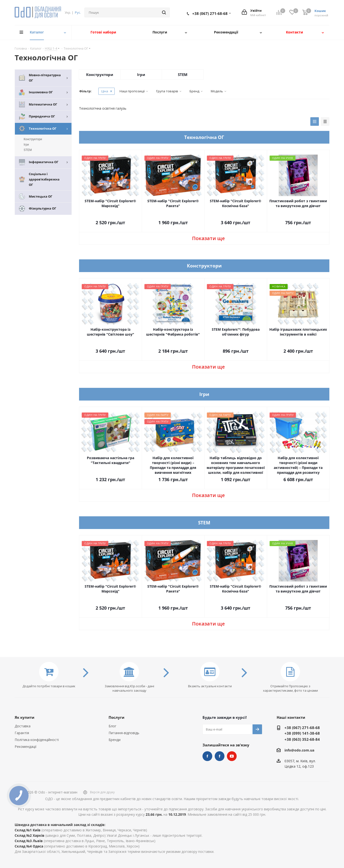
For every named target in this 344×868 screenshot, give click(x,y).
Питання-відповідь (124, 733)
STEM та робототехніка (207, 756)
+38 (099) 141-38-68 (302, 733)
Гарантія (22, 733)
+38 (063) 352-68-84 (302, 739)
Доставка (23, 726)
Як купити (25, 717)
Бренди (115, 740)
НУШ (220, 756)
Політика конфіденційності (37, 740)
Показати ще (208, 238)
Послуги (116, 717)
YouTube (232, 756)
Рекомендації (26, 746)
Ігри (141, 74)
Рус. (78, 12)
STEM (183, 74)
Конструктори (100, 74)
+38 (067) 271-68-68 (210, 13)
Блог (112, 726)
